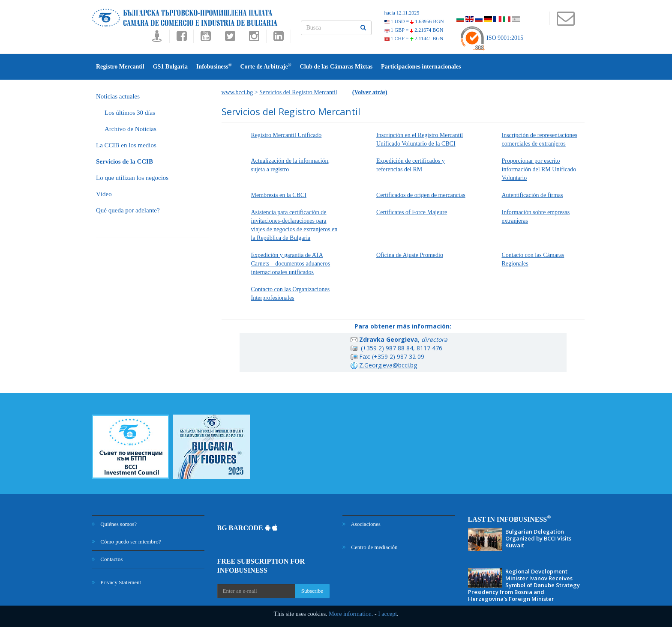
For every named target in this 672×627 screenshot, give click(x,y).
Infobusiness (214, 66)
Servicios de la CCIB (124, 161)
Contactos (107, 559)
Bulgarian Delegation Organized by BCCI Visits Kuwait (538, 538)
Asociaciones (361, 524)
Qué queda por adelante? (128, 210)
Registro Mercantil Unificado (286, 135)
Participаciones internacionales (421, 67)
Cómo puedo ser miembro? (126, 542)
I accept (387, 614)
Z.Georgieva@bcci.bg (388, 365)
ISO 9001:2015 (491, 38)
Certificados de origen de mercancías (421, 195)
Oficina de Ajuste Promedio (410, 255)
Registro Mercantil (120, 67)
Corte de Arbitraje (265, 66)
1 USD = (414, 21)
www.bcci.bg (237, 92)
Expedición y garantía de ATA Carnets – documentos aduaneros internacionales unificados (291, 264)
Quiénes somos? (114, 524)
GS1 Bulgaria (170, 67)
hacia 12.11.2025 (402, 13)
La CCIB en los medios (126, 145)
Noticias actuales (118, 96)
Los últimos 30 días (130, 113)
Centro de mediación (370, 547)
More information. (351, 614)
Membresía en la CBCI (279, 195)
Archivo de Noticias (130, 129)
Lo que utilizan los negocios (132, 178)
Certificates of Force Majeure (412, 212)
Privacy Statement (116, 582)
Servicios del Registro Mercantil (298, 92)
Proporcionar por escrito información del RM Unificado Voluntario (539, 169)
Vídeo (104, 194)
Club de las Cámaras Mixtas (336, 67)
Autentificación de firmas (532, 195)
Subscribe (312, 591)
